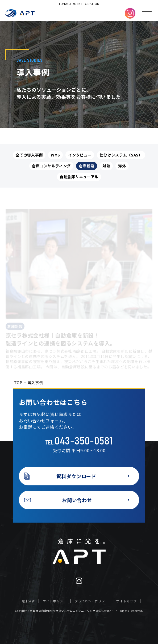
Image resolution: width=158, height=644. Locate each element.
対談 (106, 166)
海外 (122, 166)
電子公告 (28, 601)
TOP (18, 383)
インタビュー (80, 155)
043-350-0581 (84, 441)
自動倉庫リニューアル (79, 177)
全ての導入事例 (29, 155)
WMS (55, 155)
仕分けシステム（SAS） (121, 155)
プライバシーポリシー (91, 601)
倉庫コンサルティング (51, 166)
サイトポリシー (55, 601)
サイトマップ (126, 601)
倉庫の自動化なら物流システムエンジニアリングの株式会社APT (74, 611)
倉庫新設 (87, 166)
